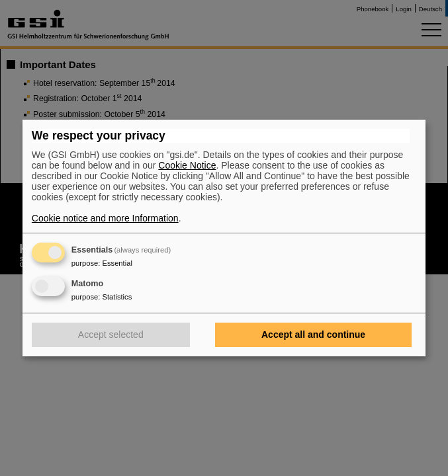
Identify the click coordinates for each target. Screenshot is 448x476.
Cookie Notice (187, 165)
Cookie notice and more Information (105, 218)
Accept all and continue (313, 335)
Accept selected (111, 335)
